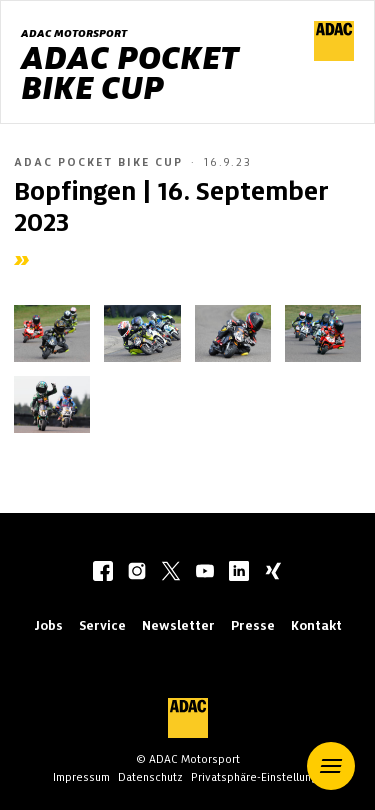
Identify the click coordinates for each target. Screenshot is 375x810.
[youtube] (205, 573)
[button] (331, 766)
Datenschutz (150, 777)
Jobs (48, 625)
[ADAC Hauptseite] (334, 56)
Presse (253, 625)
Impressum (81, 777)
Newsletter (178, 625)
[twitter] (171, 573)
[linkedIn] (239, 573)
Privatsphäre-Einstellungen (261, 777)
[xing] (273, 573)
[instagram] (137, 573)
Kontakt (316, 625)
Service (102, 625)
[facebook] (103, 573)
